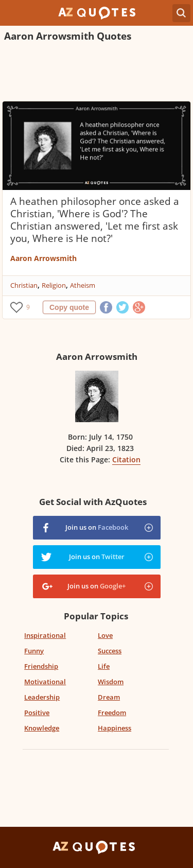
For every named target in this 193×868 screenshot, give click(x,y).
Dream (109, 697)
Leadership (42, 697)
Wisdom (111, 682)
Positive (37, 713)
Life (104, 666)
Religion (54, 285)
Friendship (41, 666)
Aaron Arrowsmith (43, 258)
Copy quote (69, 307)
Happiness (115, 728)
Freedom (112, 713)
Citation (126, 459)
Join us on (97, 527)
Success (110, 651)
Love (105, 635)
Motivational (45, 682)
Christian (24, 285)
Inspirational (45, 635)
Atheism (83, 285)
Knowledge (42, 728)
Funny (34, 651)
